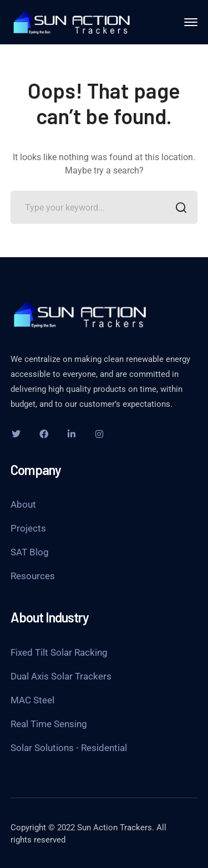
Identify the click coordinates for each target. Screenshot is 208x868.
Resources (33, 576)
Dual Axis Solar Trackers (61, 676)
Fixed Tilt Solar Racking (59, 652)
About (23, 504)
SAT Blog (30, 552)
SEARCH (178, 209)
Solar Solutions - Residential (69, 748)
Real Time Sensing (49, 724)
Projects (28, 528)
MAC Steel (32, 700)
